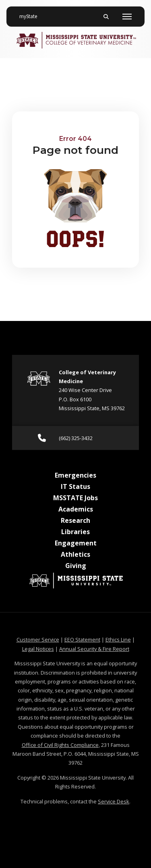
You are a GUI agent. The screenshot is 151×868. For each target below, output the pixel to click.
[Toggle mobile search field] (106, 17)
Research (75, 520)
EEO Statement (82, 639)
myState (31, 13)
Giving (76, 566)
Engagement (76, 543)
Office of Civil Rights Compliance (60, 745)
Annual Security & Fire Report (94, 649)
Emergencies (75, 475)
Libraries (75, 532)
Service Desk (114, 801)
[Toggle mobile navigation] (127, 17)
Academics (76, 509)
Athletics (75, 554)
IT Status (75, 486)
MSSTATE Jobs (75, 498)
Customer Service (38, 639)
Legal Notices (38, 649)
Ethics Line (118, 639)
